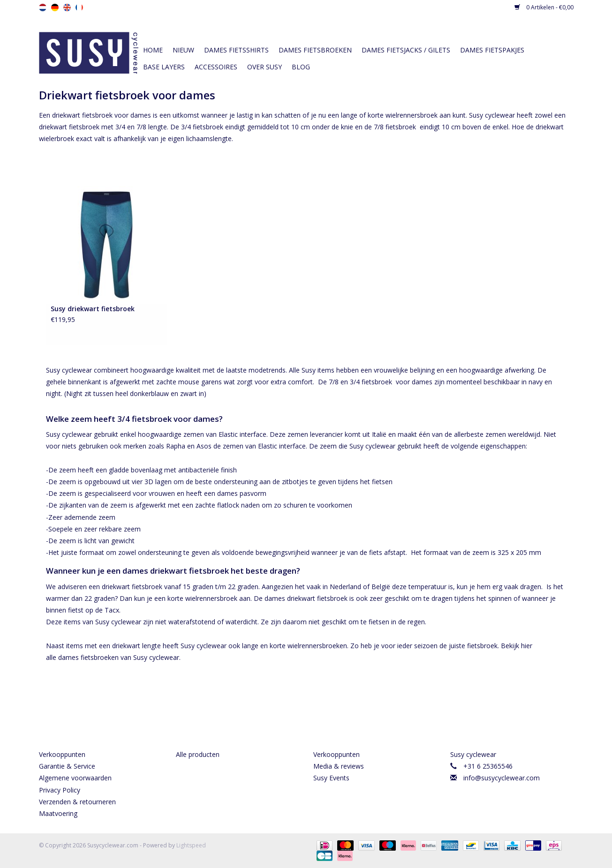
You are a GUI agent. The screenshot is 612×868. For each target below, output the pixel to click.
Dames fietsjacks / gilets (406, 50)
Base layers (164, 67)
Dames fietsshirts (236, 50)
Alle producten (198, 754)
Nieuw (183, 50)
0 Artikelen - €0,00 (544, 7)
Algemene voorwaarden (75, 778)
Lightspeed (191, 845)
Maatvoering (58, 813)
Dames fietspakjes (492, 50)
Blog (301, 67)
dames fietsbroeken (88, 657)
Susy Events (331, 778)
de (55, 7)
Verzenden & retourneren (77, 802)
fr (79, 7)
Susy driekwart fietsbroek (93, 309)
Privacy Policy (60, 790)
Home (153, 50)
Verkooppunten (62, 754)
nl (43, 7)
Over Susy (264, 67)
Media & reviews (339, 766)
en (67, 7)
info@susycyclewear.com (502, 778)
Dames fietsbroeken (315, 50)
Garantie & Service (67, 766)
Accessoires (216, 67)
